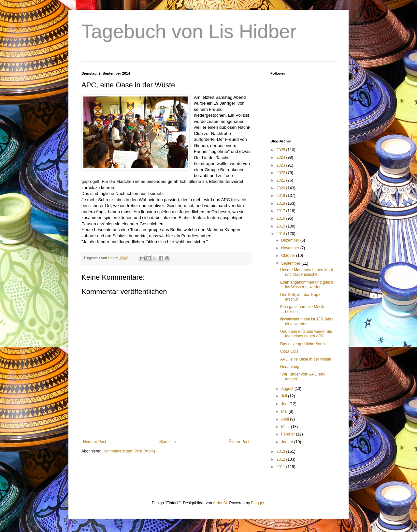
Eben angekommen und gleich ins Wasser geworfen (307, 285)
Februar (288, 434)
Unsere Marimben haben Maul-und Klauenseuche (307, 272)
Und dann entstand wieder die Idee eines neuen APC (306, 334)
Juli (285, 396)
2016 (281, 218)
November (291, 248)
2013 (281, 451)
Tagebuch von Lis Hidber (189, 31)
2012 (281, 459)
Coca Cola (289, 351)
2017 (281, 211)
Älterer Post (239, 442)
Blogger (258, 503)
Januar (288, 442)
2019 (281, 196)
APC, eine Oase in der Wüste (306, 359)
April (286, 419)
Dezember (291, 240)
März (286, 427)
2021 (281, 180)
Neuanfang (290, 367)
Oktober (289, 256)
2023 (281, 165)
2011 (281, 467)
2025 (281, 150)
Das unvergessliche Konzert (304, 344)
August (288, 389)
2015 (281, 226)
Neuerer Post (95, 442)
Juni (285, 404)
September (291, 263)
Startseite (168, 442)
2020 (281, 188)
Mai (285, 411)
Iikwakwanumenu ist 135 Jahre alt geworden (307, 321)
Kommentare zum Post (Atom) (129, 451)
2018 (281, 203)
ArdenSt (220, 503)
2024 (281, 157)
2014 (281, 234)
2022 (281, 173)
